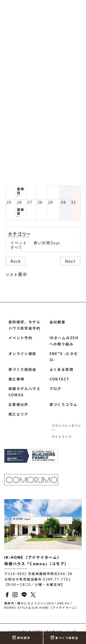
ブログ (55, 389)
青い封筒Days (47, 243)
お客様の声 (18, 404)
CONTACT (60, 379)
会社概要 (58, 322)
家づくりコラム (64, 404)
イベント (19, 243)
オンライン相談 (22, 354)
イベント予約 (20, 338)
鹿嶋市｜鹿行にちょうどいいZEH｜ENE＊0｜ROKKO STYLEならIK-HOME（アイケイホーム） (42, 605)
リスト (17, 274)
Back (16, 261)
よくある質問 (61, 369)
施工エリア (18, 414)
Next (70, 261)
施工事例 (17, 379)
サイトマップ (62, 436)
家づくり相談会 (22, 369)
